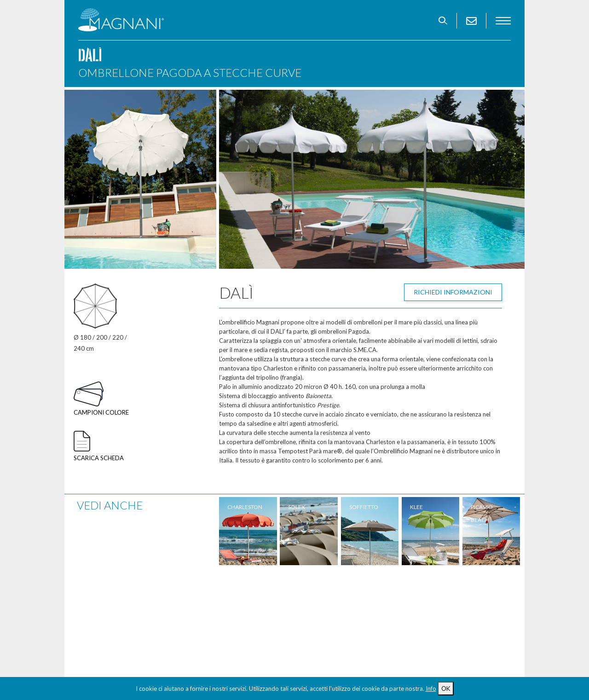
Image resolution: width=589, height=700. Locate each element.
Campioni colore (101, 412)
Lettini (89, 609)
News (313, 622)
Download (323, 635)
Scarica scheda (99, 458)
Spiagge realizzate (335, 584)
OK (446, 688)
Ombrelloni (97, 584)
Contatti (94, 648)
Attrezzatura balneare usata (240, 622)
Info (431, 688)
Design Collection (222, 609)
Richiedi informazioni (453, 292)
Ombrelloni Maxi (105, 596)
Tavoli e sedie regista (113, 635)
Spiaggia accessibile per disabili (243, 635)
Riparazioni (323, 596)
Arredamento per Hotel (230, 596)
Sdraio (90, 622)
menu (503, 21)
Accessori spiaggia (222, 584)
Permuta (319, 609)
